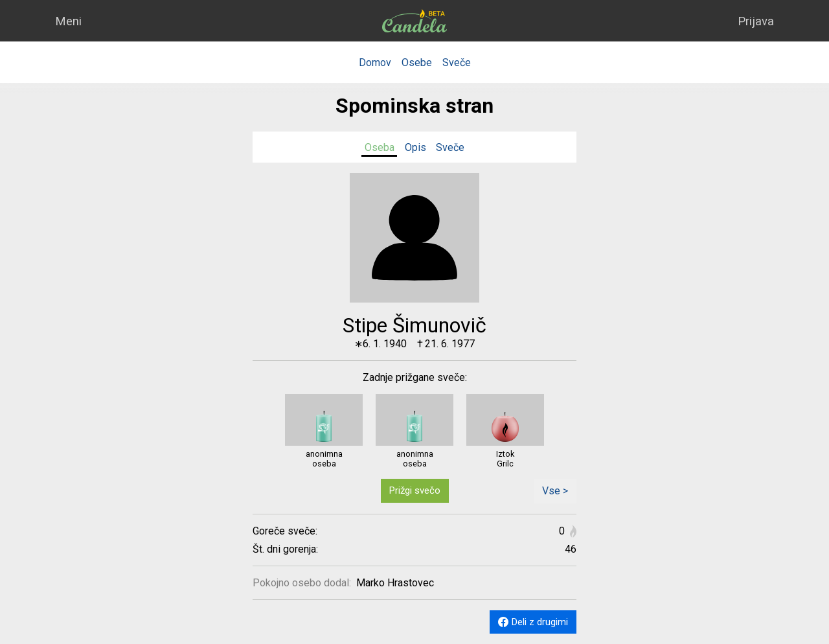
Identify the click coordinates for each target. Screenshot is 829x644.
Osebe (417, 63)
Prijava (756, 21)
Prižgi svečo (415, 490)
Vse (555, 491)
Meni (68, 21)
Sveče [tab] (450, 147)
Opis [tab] (415, 147)
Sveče (457, 63)
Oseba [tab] (380, 147)
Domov (375, 63)
